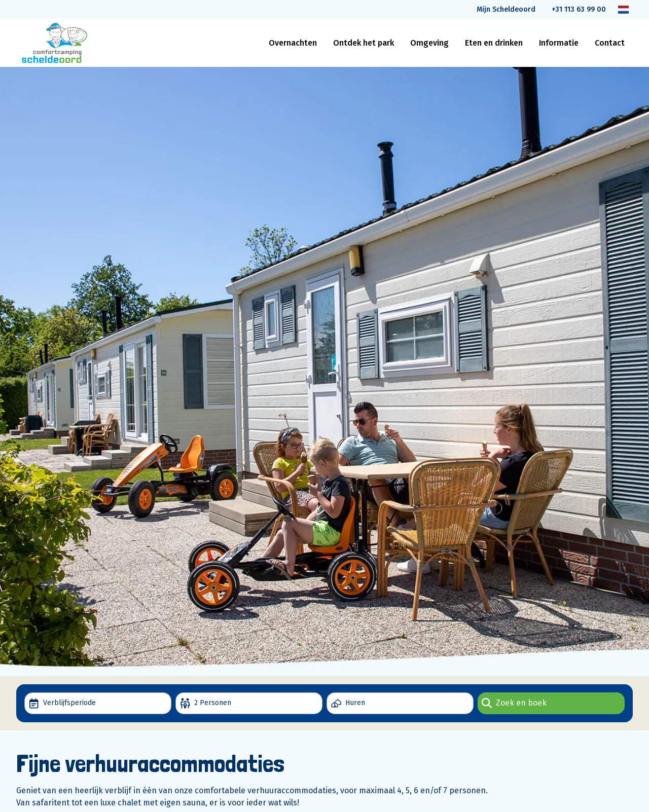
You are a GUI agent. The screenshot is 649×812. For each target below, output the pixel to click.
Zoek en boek (514, 703)
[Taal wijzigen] (623, 10)
